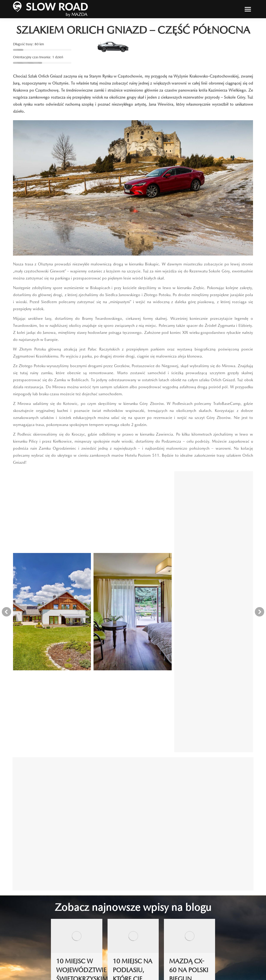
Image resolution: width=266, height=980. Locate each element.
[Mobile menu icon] (248, 9)
